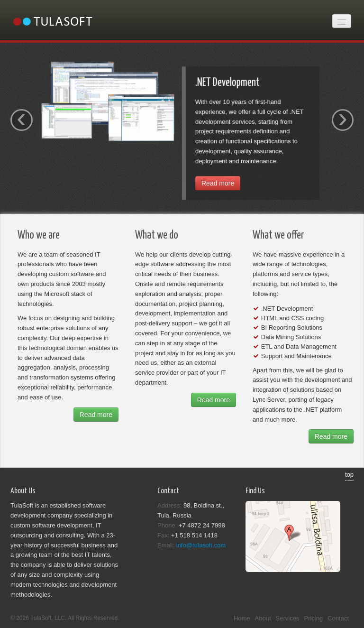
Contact (338, 618)
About (263, 618)
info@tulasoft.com (201, 545)
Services (288, 618)
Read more (218, 185)
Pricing (313, 618)
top (349, 475)
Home (242, 618)
